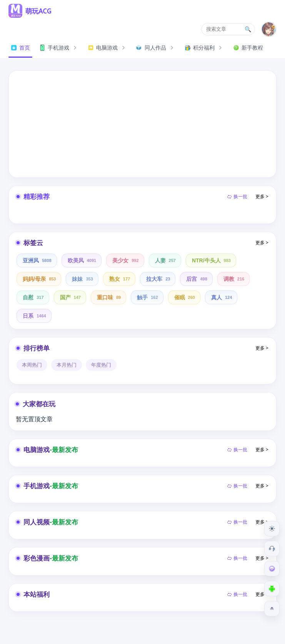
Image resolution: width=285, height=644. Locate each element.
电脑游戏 (107, 48)
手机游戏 (59, 48)
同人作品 (156, 48)
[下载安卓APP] (272, 589)
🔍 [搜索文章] (248, 29)
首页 (20, 48)
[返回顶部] (272, 609)
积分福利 (204, 48)
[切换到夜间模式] (272, 529)
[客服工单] (272, 549)
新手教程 (248, 48)
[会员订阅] (272, 569)
